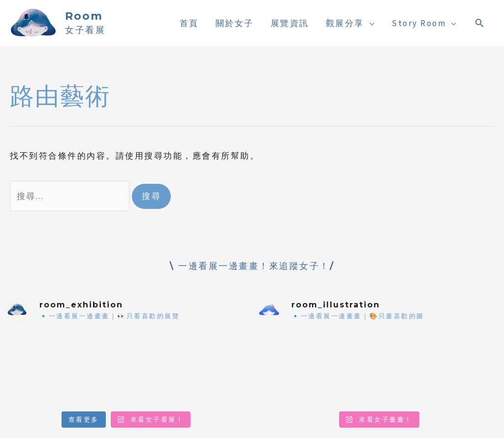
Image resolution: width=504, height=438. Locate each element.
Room (84, 16)
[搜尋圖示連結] (480, 23)
